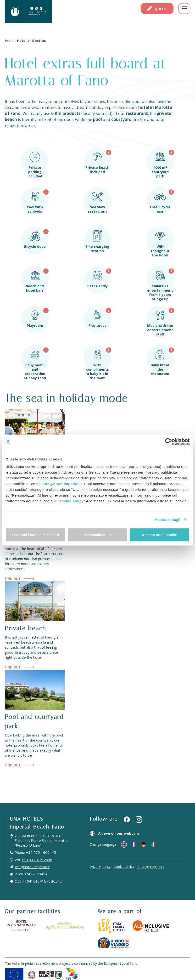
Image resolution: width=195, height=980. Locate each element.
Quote (157, 8)
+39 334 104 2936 (37, 860)
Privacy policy (100, 867)
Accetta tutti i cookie (159, 535)
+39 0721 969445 (41, 852)
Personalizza (98, 535)
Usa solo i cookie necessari (36, 535)
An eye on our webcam (114, 834)
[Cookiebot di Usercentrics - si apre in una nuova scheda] (169, 442)
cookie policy (72, 501)
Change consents (151, 867)
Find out (20, 579)
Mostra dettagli (167, 519)
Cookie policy (124, 867)
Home (10, 41)
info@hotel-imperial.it (62, 484)
